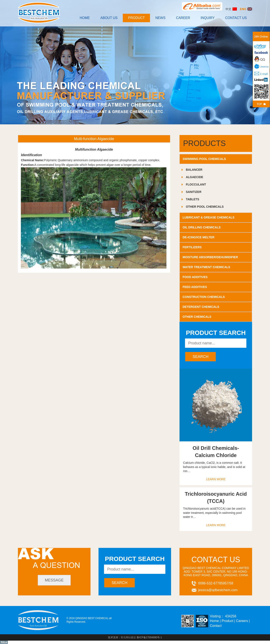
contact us (236, 18)
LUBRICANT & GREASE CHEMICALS (209, 217)
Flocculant (196, 184)
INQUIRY (208, 18)
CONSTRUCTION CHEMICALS (204, 297)
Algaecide (194, 177)
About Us (109, 18)
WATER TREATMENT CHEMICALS (207, 267)
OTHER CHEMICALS (197, 317)
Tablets (193, 199)
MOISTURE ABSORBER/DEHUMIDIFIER (210, 257)
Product (136, 18)
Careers (242, 621)
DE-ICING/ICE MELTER (199, 237)
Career (183, 18)
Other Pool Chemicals (205, 207)
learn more (216, 479)
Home (85, 18)
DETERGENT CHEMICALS (201, 307)
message (54, 580)
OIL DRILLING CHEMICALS (202, 227)
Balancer (194, 170)
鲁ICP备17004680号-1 (149, 637)
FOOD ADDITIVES (195, 277)
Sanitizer (194, 192)
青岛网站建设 (128, 637)
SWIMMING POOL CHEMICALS (204, 159)
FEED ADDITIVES (195, 287)
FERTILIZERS (192, 247)
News (160, 18)
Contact (216, 626)
